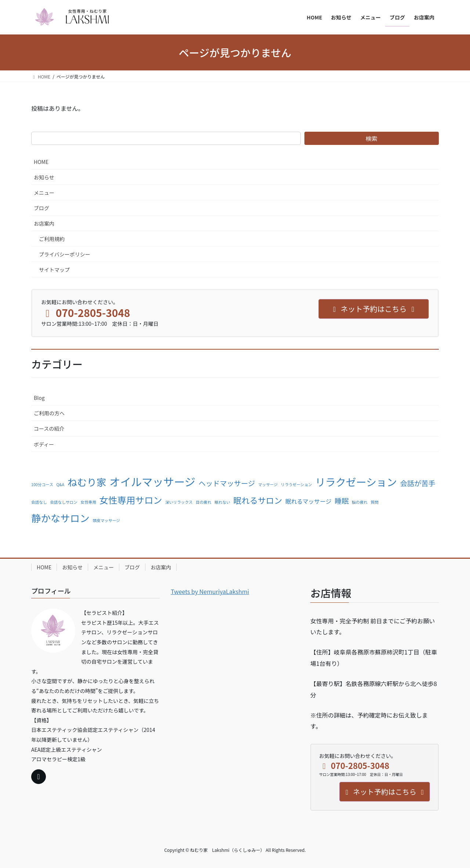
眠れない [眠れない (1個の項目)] (222, 502)
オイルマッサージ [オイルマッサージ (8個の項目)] (152, 481)
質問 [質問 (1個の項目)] (375, 502)
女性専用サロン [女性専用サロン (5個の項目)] (131, 500)
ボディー (44, 444)
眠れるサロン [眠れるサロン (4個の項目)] (258, 500)
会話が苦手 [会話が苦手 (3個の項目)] (417, 483)
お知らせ (44, 177)
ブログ (41, 208)
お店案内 (44, 223)
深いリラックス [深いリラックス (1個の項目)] (179, 502)
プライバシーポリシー (65, 254)
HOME (41, 162)
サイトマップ (54, 270)
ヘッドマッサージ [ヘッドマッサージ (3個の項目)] (227, 483)
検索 (372, 138)
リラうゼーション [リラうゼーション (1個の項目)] (297, 484)
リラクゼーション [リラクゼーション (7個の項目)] (356, 482)
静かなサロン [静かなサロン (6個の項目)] (60, 518)
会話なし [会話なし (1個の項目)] (39, 502)
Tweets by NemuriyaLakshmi (210, 591)
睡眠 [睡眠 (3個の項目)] (342, 501)
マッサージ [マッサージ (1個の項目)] (268, 484)
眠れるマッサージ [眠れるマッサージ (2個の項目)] (308, 501)
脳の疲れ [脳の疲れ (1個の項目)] (360, 502)
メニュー (44, 193)
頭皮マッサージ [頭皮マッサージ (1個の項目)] (106, 520)
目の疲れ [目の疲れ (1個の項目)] (204, 502)
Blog (39, 398)
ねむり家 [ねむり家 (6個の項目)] (87, 482)
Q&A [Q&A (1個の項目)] (60, 484)
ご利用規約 (52, 239)
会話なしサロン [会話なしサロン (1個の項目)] (64, 502)
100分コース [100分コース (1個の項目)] (42, 484)
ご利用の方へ (49, 413)
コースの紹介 (49, 428)
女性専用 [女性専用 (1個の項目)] (88, 502)
